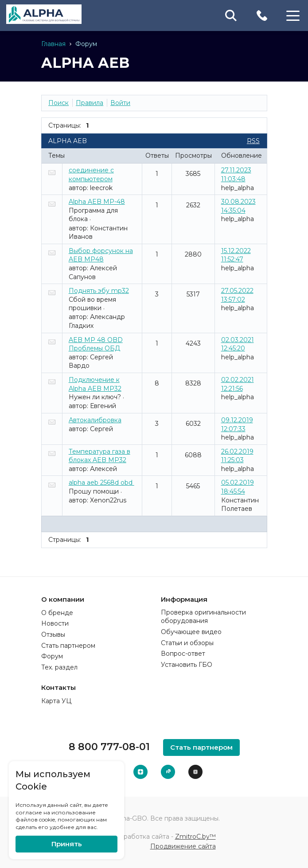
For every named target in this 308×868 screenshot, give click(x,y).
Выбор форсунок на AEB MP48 (101, 255)
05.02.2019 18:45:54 (238, 487)
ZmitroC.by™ (195, 836)
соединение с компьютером (91, 175)
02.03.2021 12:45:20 (238, 344)
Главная (53, 44)
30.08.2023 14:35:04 (238, 206)
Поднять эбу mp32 (99, 291)
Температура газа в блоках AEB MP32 (99, 456)
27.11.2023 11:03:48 (236, 175)
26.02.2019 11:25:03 (237, 456)
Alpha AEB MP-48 (97, 202)
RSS (253, 141)
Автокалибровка (95, 420)
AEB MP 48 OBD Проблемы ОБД (96, 344)
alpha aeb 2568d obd (101, 483)
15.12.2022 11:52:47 (236, 255)
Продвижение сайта (183, 846)
